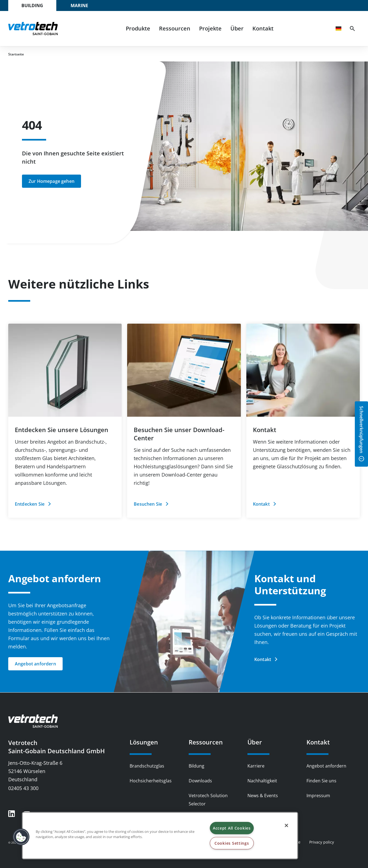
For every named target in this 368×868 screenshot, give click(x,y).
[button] (21, 837)
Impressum (318, 796)
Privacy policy (322, 842)
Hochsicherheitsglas (151, 781)
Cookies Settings (232, 843)
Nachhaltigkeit (262, 781)
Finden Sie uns (321, 781)
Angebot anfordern (326, 766)
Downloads (200, 781)
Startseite (16, 54)
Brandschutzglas (147, 766)
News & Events (263, 796)
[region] (160, 836)
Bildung (196, 766)
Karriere (256, 766)
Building (32, 5)
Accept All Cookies (232, 828)
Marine (79, 5)
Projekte (210, 28)
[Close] (286, 825)
